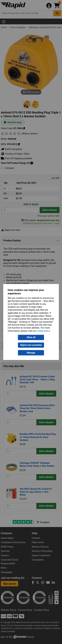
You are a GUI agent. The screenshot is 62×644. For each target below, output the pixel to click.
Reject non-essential (31, 345)
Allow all (31, 337)
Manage (31, 353)
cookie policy (44, 331)
